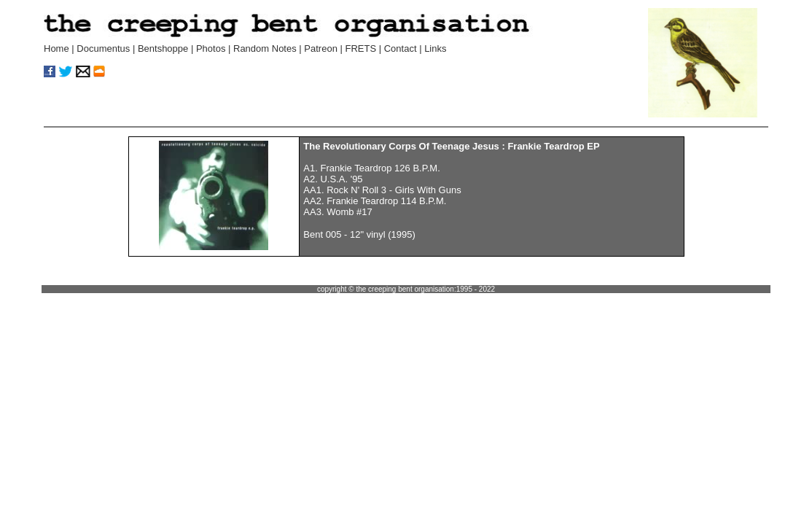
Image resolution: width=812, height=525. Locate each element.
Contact (401, 48)
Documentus (103, 48)
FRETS (360, 48)
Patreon (321, 48)
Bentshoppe (163, 48)
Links (435, 48)
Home (56, 48)
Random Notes (266, 48)
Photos (211, 48)
